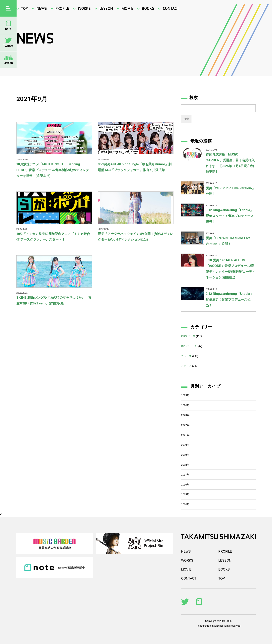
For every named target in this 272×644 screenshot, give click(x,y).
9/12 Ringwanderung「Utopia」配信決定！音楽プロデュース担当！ (230, 300)
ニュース (186, 356)
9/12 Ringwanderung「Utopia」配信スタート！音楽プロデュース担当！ (230, 216)
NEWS (186, 551)
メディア (186, 366)
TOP (222, 578)
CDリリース (188, 336)
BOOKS (224, 569)
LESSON (225, 560)
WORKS (187, 560)
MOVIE (186, 569)
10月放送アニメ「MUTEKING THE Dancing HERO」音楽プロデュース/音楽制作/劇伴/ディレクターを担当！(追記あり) (53, 170)
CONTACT (189, 578)
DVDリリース (189, 346)
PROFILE (225, 551)
